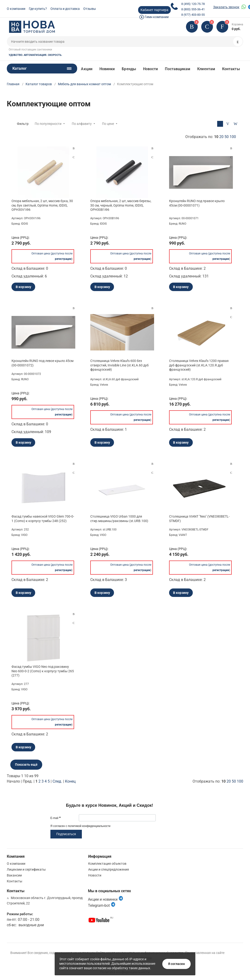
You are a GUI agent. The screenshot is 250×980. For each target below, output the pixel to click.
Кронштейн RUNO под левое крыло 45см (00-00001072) (42, 363)
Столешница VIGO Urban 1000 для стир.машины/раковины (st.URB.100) (119, 519)
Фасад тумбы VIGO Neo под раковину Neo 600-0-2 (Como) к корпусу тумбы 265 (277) (43, 671)
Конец (70, 781)
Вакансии (14, 875)
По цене (108, 124)
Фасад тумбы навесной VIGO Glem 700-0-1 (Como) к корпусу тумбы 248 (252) (43, 519)
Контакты (231, 69)
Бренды (129, 69)
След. (57, 781)
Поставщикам (178, 69)
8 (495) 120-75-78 (193, 4)
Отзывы (90, 9)
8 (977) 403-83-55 (193, 15)
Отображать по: (211, 137)
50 (227, 137)
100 (233, 137)
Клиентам (206, 69)
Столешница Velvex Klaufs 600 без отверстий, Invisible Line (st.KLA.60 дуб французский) (119, 365)
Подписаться (66, 834)
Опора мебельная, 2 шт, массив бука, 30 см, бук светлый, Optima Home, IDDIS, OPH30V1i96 (42, 205)
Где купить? (38, 9)
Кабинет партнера (154, 10)
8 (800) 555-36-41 (193, 9)
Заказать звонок (226, 7)
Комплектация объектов (107, 864)
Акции (87, 69)
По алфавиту (82, 124)
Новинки (107, 69)
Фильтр (23, 124)
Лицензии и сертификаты (26, 869)
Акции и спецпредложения (109, 869)
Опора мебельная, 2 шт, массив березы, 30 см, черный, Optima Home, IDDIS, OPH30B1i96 (121, 205)
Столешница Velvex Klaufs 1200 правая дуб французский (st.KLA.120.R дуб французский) (199, 365)
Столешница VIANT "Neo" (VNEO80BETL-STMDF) (199, 519)
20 (221, 137)
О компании (16, 9)
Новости (151, 69)
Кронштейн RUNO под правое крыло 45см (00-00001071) (197, 203)
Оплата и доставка (65, 9)
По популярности (48, 124)
